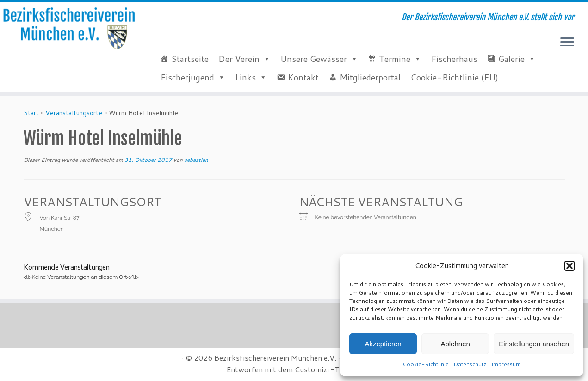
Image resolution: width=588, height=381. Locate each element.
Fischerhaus (454, 59)
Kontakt (303, 77)
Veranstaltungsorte (74, 113)
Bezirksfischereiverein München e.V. (275, 358)
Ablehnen (455, 344)
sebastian (196, 160)
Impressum (506, 364)
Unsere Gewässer (314, 59)
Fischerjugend (187, 77)
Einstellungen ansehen (534, 344)
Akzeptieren (383, 344)
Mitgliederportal (370, 77)
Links (245, 77)
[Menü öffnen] (567, 43)
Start (31, 113)
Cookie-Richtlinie (426, 364)
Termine (395, 59)
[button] (569, 266)
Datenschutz (470, 364)
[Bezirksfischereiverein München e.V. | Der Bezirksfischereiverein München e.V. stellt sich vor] (68, 29)
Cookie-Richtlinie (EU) (454, 77)
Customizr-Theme (326, 369)
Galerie (511, 59)
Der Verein (239, 59)
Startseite (190, 59)
